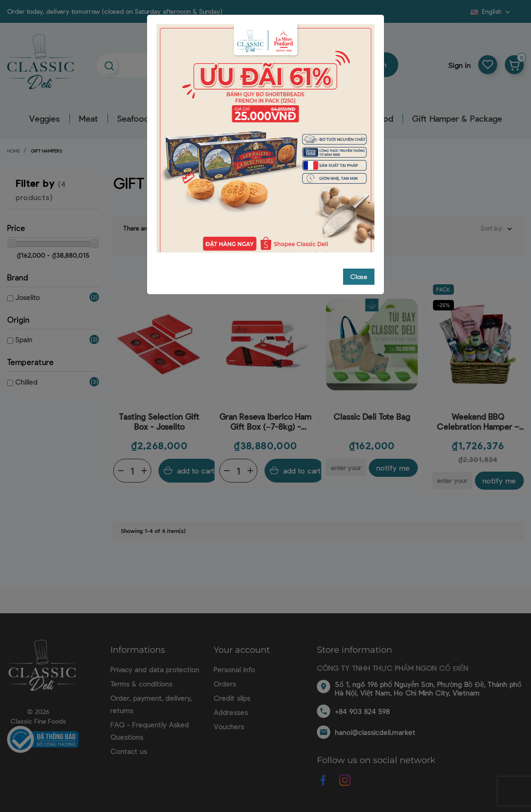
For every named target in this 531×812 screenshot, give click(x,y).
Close (359, 276)
